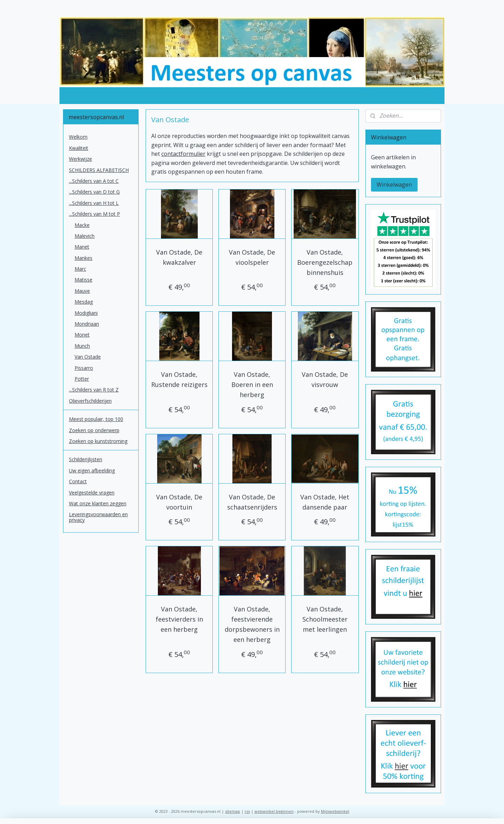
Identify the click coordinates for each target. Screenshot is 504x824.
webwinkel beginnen (274, 811)
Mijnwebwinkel (335, 811)
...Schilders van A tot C (94, 181)
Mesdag (84, 302)
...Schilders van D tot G (94, 192)
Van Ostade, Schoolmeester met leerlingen (325, 619)
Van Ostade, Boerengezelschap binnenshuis (325, 262)
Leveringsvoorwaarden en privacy (98, 517)
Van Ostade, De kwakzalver (179, 257)
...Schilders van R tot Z (94, 390)
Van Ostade (88, 357)
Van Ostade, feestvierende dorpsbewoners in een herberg (252, 624)
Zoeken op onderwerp (94, 430)
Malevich (85, 236)
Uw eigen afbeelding (92, 470)
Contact (78, 481)
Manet (82, 247)
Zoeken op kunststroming (98, 441)
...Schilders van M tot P (94, 214)
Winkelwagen (394, 185)
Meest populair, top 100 (96, 419)
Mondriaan (87, 324)
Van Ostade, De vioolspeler (252, 257)
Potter (82, 379)
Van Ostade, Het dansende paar (325, 502)
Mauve (82, 291)
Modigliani (86, 313)
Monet (82, 335)
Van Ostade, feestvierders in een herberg (179, 619)
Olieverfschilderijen (90, 401)
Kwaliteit (79, 148)
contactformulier (183, 154)
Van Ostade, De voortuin (179, 502)
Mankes (83, 258)
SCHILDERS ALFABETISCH (99, 170)
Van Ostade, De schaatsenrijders (252, 502)
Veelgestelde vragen (92, 493)
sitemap (233, 811)
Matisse (83, 280)
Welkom (78, 137)
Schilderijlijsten (86, 459)
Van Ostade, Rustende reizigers (179, 379)
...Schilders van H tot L (94, 203)
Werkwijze (80, 159)
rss (247, 811)
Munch (82, 346)
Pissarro (84, 368)
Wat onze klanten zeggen (98, 503)
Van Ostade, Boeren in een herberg (252, 385)
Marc (80, 269)
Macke (82, 225)
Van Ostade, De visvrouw (325, 379)
